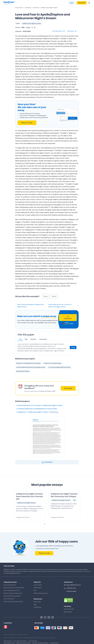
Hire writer (82, 3)
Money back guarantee (41, 593)
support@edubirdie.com (73, 585)
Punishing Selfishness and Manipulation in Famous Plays (37, 409)
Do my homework (9, 599)
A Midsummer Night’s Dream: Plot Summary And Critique (64, 495)
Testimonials (38, 588)
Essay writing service (10, 585)
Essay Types (37, 602)
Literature (36, 8)
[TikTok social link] (49, 617)
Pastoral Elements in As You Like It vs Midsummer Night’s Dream (60, 306)
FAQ (35, 590)
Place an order (27, 123)
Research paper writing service (13, 593)
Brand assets (68, 612)
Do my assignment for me (11, 590)
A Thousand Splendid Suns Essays (59, 367)
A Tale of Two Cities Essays (52, 363)
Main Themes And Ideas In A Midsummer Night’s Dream (31, 306)
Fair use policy (33, 641)
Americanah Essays (23, 371)
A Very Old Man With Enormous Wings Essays (31, 367)
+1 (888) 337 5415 (71, 588)
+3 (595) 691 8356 (71, 591)
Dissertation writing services (12, 596)
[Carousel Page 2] (46, 524)
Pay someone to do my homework (14, 588)
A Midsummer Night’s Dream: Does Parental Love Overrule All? (30, 496)
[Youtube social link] (45, 617)
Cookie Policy (54, 643)
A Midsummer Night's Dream (49, 8)
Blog (35, 604)
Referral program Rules (23, 643)
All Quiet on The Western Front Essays (28, 363)
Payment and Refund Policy (40, 643)
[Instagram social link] (53, 617)
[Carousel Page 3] (47, 524)
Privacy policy (8, 641)
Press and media (69, 609)
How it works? (38, 585)
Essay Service (19, 8)
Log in (72, 3)
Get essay (68, 388)
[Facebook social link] (41, 617)
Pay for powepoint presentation (13, 602)
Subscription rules (9, 643)
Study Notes (37, 607)
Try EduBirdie (68, 317)
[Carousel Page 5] (50, 524)
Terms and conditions (20, 641)
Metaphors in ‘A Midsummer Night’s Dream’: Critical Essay (38, 412)
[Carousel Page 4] (48, 524)
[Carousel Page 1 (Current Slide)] (44, 524)
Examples (28, 8)
